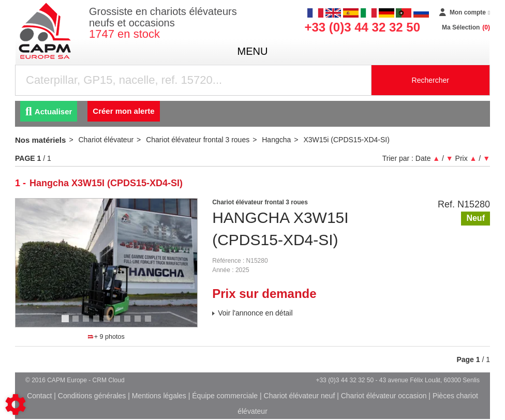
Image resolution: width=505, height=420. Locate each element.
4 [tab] (98, 323)
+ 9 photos (106, 337)
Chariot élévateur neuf (300, 396)
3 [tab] (87, 323)
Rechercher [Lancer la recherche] (430, 80)
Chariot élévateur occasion (384, 396)
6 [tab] (118, 323)
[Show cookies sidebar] (16, 404)
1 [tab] (67, 323)
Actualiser (49, 111)
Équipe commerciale (225, 396)
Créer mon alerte (123, 111)
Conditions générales (92, 396)
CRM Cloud (109, 380)
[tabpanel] (107, 263)
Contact (39, 396)
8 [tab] (139, 323)
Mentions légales (159, 396)
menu (253, 51)
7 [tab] (129, 323)
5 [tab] (108, 323)
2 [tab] (77, 323)
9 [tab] (150, 323)
